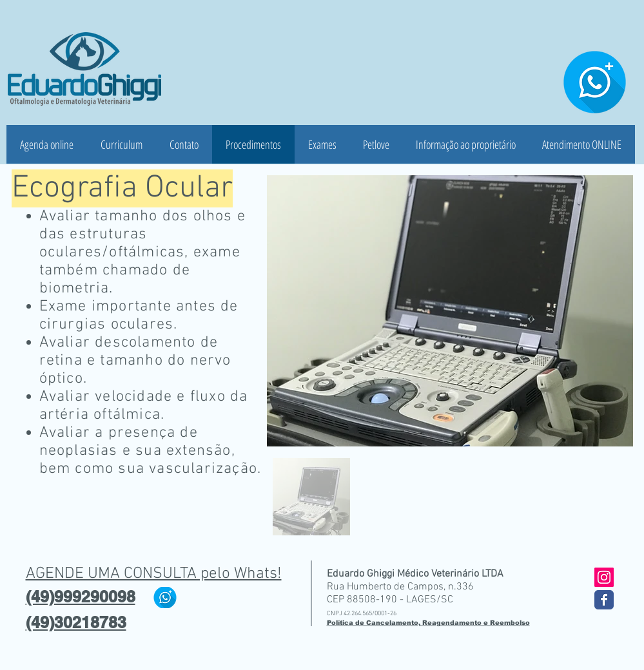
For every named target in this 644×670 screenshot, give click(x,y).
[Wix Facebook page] (604, 600)
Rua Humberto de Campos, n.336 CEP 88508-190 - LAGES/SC (400, 593)
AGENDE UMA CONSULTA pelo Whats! (154, 574)
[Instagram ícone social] (604, 577)
